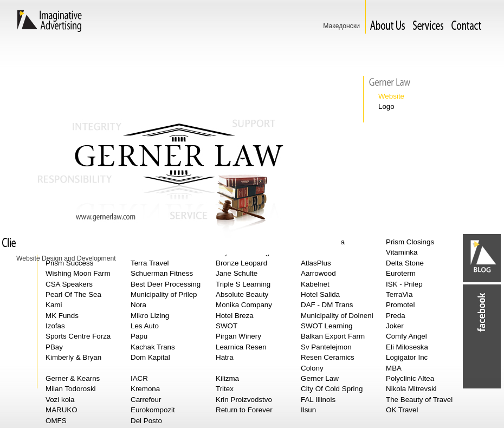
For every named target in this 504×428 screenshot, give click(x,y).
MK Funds (62, 316)
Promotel (400, 305)
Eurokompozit (153, 410)
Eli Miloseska (407, 347)
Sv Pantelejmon (326, 347)
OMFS (56, 421)
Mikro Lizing (150, 316)
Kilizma (227, 378)
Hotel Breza (235, 316)
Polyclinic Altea (410, 378)
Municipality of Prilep (164, 294)
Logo (386, 106)
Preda (396, 316)
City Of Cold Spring (332, 389)
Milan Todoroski (71, 389)
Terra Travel (150, 263)
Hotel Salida (320, 294)
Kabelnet (315, 284)
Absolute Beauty (242, 294)
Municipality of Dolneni (337, 316)
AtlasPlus (316, 263)
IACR (139, 378)
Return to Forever (244, 410)
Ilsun (308, 410)
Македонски (341, 26)
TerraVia (399, 294)
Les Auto (145, 326)
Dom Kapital (150, 357)
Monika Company (244, 305)
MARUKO (62, 410)
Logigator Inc (407, 357)
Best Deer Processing (166, 284)
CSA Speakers (69, 284)
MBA (394, 368)
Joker (395, 326)
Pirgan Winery (238, 336)
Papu (139, 336)
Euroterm (401, 273)
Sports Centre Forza (78, 336)
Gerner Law (320, 378)
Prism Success (69, 263)
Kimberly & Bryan (73, 357)
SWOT (227, 326)
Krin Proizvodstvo (244, 400)
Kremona (145, 389)
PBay (54, 347)
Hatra (225, 357)
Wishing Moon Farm (78, 273)
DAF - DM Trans (327, 305)
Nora (138, 305)
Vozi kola (60, 400)
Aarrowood (318, 273)
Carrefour (146, 400)
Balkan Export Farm (333, 336)
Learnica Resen (241, 347)
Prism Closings (410, 242)
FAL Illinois (318, 400)
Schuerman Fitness (162, 273)
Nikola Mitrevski (411, 389)
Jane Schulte (237, 273)
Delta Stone (405, 263)
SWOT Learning (327, 326)
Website (391, 96)
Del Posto (146, 421)
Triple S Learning (243, 284)
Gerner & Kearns (73, 378)
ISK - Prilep (404, 284)
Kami (54, 305)
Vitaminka (402, 252)
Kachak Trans (153, 347)
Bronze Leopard (241, 263)
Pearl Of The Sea (73, 294)
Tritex (225, 389)
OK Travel (402, 410)
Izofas (55, 326)
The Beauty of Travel (419, 400)
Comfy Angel (406, 336)
